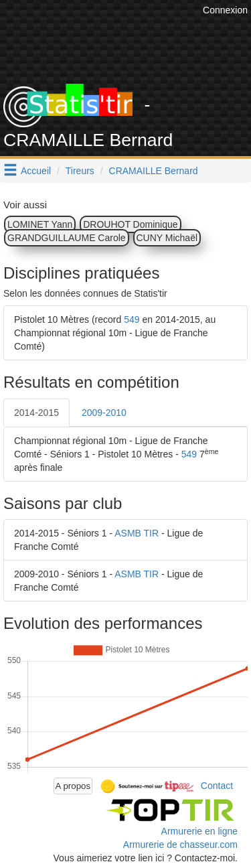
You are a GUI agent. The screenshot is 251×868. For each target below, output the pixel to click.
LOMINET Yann (40, 224)
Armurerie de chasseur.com (180, 845)
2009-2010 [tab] (104, 413)
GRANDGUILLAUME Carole (67, 238)
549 (132, 319)
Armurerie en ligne (199, 831)
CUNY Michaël (167, 238)
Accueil (36, 171)
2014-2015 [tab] (36, 413)
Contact (217, 785)
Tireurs (80, 171)
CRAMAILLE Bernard (154, 171)
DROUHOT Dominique (130, 224)
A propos (73, 786)
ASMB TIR (137, 533)
